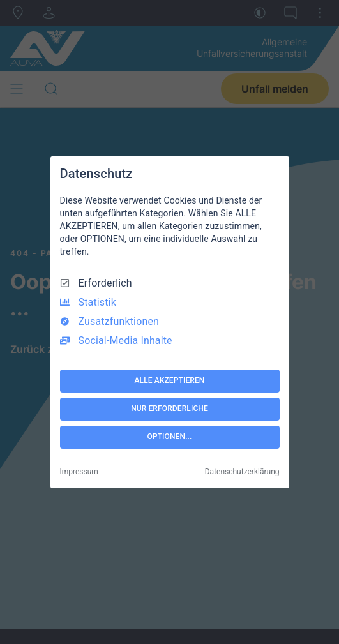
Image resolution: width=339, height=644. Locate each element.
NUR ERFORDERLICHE (169, 408)
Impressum (79, 472)
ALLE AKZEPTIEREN (170, 380)
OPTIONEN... (170, 437)
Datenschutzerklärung (242, 472)
